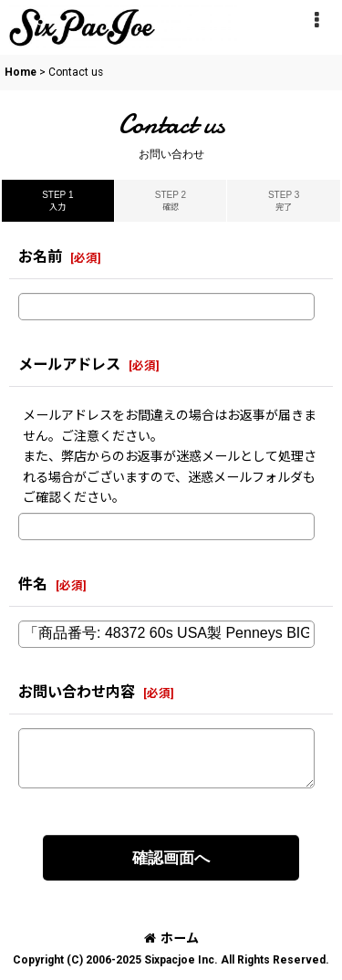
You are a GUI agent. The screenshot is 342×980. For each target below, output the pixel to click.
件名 (33, 584)
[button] (316, 20)
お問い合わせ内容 (77, 692)
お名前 (40, 257)
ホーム (171, 938)
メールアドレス (69, 365)
